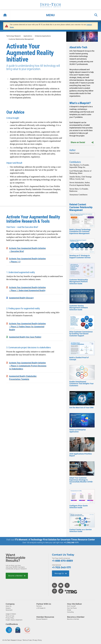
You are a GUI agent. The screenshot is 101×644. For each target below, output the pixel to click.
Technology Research (14, 36)
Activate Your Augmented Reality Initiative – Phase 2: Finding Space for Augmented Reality (27, 327)
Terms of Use (10, 616)
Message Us (61, 573)
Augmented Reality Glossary (21, 298)
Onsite (69, 610)
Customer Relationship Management (21, 39)
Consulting (70, 612)
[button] (50, 15)
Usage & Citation (11, 614)
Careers (8, 608)
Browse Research (42, 619)
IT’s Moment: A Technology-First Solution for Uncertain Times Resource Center (55, 540)
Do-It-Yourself (71, 606)
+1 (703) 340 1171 (71, 543)
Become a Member (17, 576)
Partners (39, 606)
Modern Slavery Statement (14, 620)
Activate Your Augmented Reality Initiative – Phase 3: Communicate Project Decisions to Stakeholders (28, 366)
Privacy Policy (10, 618)
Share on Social (82, 142)
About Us (9, 606)
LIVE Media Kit (41, 608)
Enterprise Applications (43, 36)
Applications (28, 36)
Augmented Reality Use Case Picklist (25, 337)
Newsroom (9, 610)
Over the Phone (72, 608)
